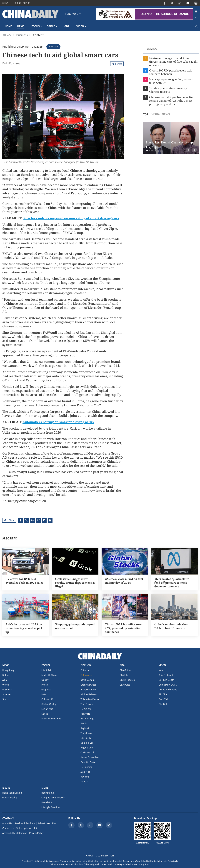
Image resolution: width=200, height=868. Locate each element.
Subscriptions (24, 828)
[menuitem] (72, 14)
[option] (170, 138)
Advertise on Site (47, 823)
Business (22, 35)
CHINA (5, 3)
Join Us (37, 828)
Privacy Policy (36, 833)
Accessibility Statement (14, 833)
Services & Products (25, 823)
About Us (7, 823)
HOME (9, 26)
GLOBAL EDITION (22, 3)
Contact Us (8, 828)
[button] (146, 151)
